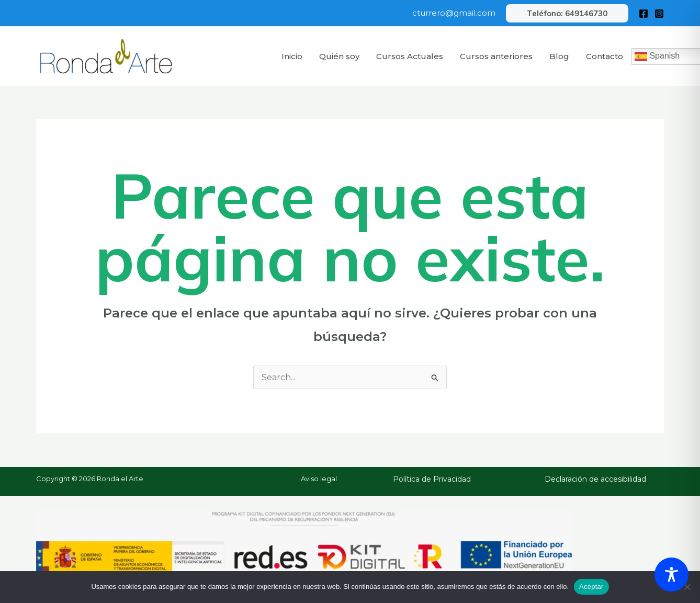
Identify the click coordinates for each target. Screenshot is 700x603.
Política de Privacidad (432, 479)
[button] (567, 13)
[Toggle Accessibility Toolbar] (671, 574)
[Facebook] (643, 14)
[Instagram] (659, 14)
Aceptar (591, 587)
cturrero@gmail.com (454, 13)
